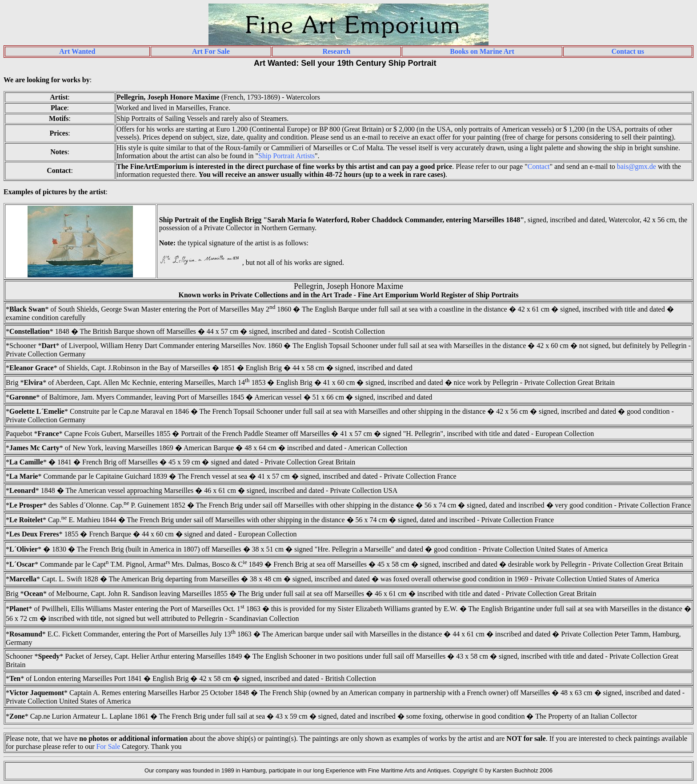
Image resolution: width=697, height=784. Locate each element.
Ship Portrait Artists (286, 156)
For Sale (108, 746)
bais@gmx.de (637, 166)
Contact (539, 166)
